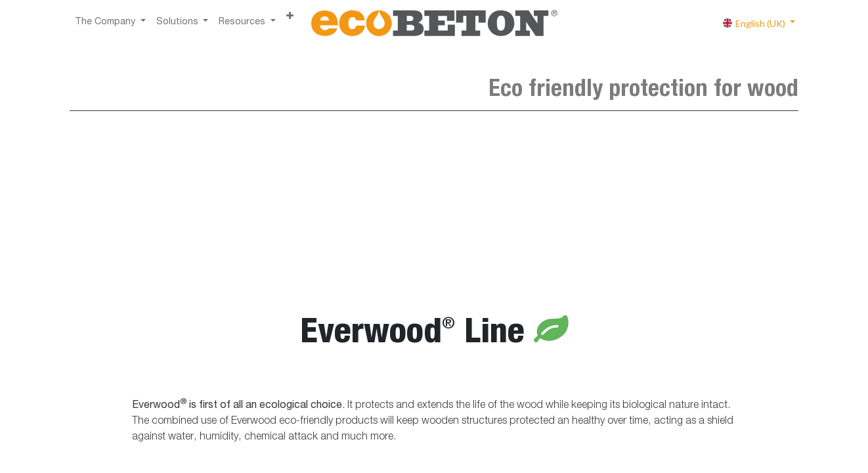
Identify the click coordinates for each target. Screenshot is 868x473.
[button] (290, 17)
